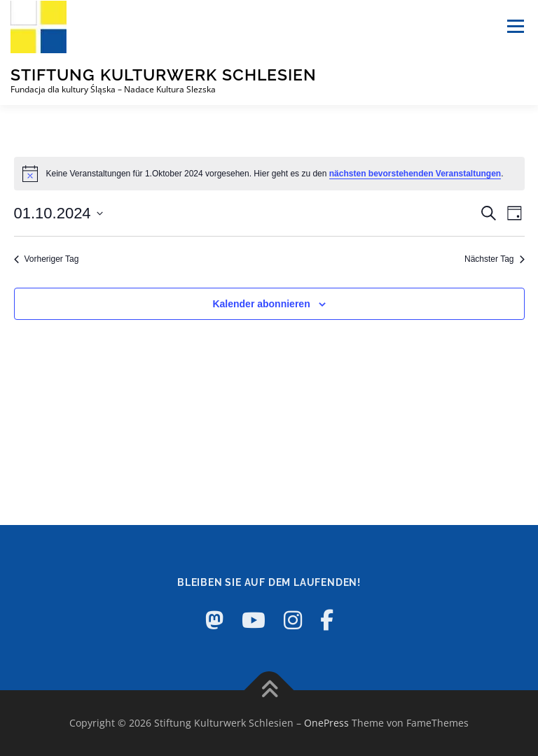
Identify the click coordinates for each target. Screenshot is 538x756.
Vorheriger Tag (47, 259)
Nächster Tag (494, 259)
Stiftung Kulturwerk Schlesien (164, 75)
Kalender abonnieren (261, 304)
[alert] (269, 174)
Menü (515, 26)
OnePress (326, 723)
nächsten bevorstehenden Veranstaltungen (415, 174)
